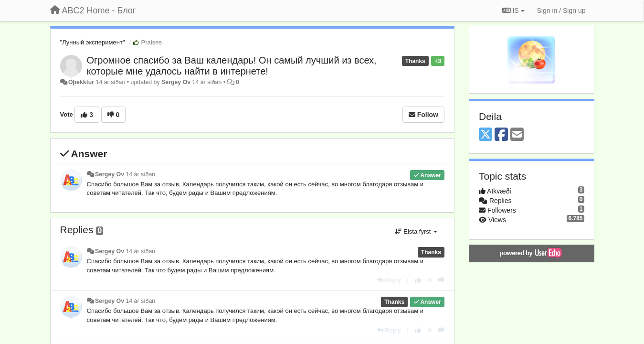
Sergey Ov (176, 82)
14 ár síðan (140, 174)
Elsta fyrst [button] (416, 231)
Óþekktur (81, 82)
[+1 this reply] (418, 280)
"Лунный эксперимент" (93, 42)
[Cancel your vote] (430, 280)
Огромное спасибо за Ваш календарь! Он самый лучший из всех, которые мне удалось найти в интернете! (232, 66)
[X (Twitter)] (486, 135)
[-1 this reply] (441, 280)
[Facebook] (501, 135)
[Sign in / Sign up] (561, 11)
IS (513, 11)
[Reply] (389, 280)
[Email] (517, 135)
